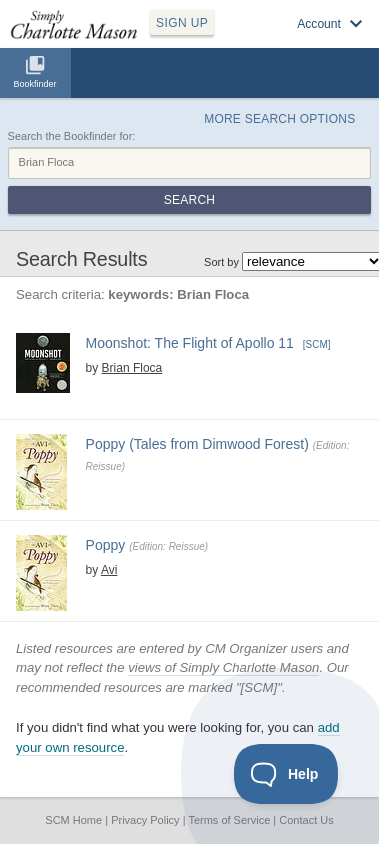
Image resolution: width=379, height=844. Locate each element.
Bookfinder (34, 84)
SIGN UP (182, 23)
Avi (109, 570)
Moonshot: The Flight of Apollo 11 (190, 343)
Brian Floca (132, 368)
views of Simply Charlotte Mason (223, 667)
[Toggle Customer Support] (286, 774)
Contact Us (306, 820)
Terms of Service (229, 820)
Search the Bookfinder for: (72, 136)
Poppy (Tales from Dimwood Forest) (197, 444)
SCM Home (73, 820)
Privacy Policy (145, 820)
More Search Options (279, 119)
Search (189, 200)
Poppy (106, 545)
